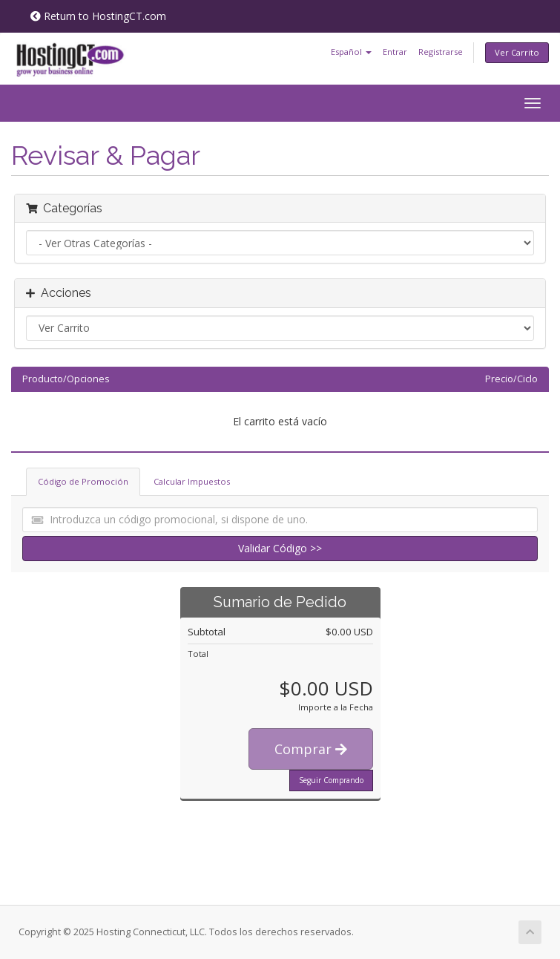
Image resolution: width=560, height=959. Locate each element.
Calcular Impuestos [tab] (192, 481)
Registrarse (441, 52)
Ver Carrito (517, 52)
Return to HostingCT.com (98, 16)
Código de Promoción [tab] (83, 481)
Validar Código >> (280, 548)
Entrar (395, 52)
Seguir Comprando (331, 780)
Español (351, 52)
